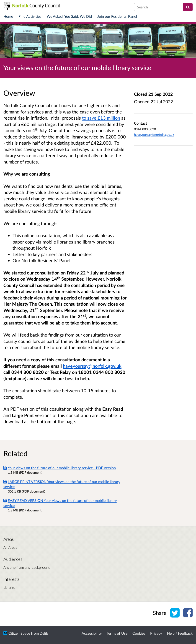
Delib (44, 633)
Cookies (139, 633)
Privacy (156, 633)
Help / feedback (180, 633)
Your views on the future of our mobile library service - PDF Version (60, 468)
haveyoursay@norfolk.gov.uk (154, 135)
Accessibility (92, 633)
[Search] (188, 7)
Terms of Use (117, 633)
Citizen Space (19, 633)
